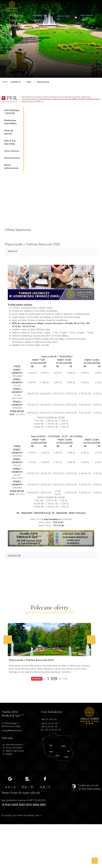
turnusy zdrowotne (78, 726)
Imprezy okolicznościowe (11, 166)
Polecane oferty (49, 607)
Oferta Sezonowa (43, 82)
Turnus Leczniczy (12, 151)
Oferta (29, 82)
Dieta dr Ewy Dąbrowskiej (10, 142)
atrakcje (77, 740)
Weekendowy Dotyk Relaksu (10, 122)
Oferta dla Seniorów (9, 132)
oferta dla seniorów (78, 720)
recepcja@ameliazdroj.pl (7, 757)
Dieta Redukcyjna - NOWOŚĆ (12, 112)
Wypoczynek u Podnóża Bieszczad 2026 (33, 660)
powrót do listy (14, 555)
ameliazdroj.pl (16, 82)
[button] (10, 640)
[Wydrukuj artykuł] (95, 252)
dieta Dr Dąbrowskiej (78, 734)
